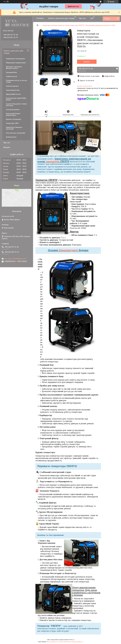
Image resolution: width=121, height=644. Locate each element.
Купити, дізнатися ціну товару (61, 18)
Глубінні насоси (11, 76)
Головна (40, 18)
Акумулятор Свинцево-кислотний (14, 128)
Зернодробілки (11, 72)
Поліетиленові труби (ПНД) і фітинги (16, 99)
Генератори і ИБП (12, 123)
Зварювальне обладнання (15, 59)
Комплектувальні (12, 86)
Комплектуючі (68, 250)
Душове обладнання (13, 119)
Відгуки (7, 147)
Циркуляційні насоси (13, 94)
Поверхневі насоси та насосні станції (16, 81)
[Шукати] (118, 19)
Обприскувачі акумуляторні (16, 63)
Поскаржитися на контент (56, 642)
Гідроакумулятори (13, 90)
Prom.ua (71, 640)
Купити (87, 62)
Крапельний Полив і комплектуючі (13, 114)
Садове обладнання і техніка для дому (16, 105)
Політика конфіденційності (74, 642)
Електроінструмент (13, 110)
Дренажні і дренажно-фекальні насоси (14, 68)
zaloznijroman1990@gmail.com (15, 259)
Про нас (82, 18)
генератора (53, 161)
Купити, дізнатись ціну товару (13, 52)
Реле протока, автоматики (16, 133)
